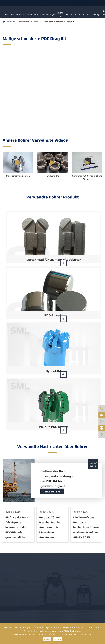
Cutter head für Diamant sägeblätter (54, 260)
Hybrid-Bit (61, 14)
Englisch (95, 3)
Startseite (10, 14)
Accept (58, 639)
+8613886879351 (25, 3)
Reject (47, 639)
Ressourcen (72, 14)
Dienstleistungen (48, 14)
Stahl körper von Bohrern (18, 176)
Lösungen (97, 14)
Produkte (20, 14)
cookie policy (73, 634)
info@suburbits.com (61, 3)
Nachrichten (85, 14)
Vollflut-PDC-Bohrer (53, 427)
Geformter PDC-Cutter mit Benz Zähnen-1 (87, 177)
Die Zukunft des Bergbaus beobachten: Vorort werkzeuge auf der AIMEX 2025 (86, 527)
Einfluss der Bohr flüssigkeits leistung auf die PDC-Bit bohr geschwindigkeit (58, 479)
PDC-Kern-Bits (52, 176)
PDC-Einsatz (53, 315)
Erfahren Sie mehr (52, 492)
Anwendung (32, 14)
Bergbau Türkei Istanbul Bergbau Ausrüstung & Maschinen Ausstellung (51, 527)
